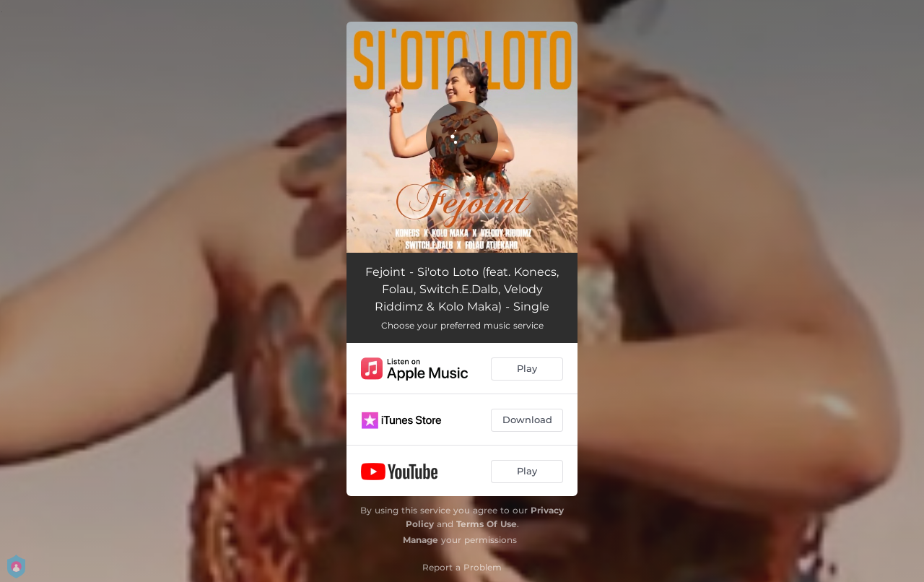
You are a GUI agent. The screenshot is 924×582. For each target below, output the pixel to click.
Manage (420, 540)
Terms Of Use (487, 524)
